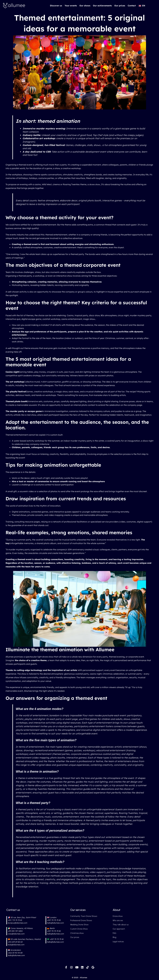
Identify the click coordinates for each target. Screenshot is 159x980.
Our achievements (102, 6)
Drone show (118, 916)
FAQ (115, 934)
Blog (115, 938)
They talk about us (121, 925)
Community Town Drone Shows (84, 916)
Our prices (120, 6)
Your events (71, 6)
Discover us (56, 6)
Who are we (118, 920)
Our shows (85, 6)
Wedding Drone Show (80, 925)
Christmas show (77, 934)
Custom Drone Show (80, 929)
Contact (132, 6)
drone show (95, 184)
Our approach (119, 929)
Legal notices (119, 942)
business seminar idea (16, 228)
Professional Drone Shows (82, 920)
